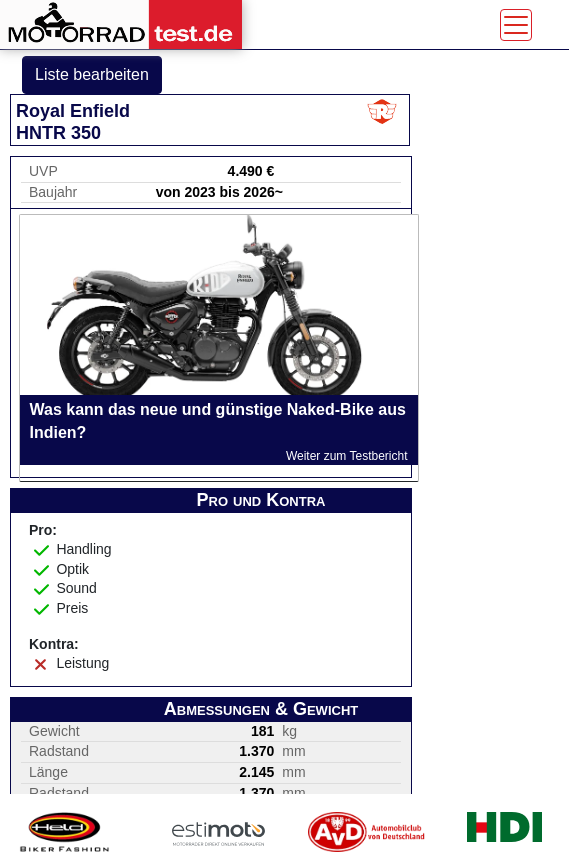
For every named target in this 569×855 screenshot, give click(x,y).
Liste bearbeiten (92, 74)
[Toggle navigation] (516, 25)
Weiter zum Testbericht (347, 456)
